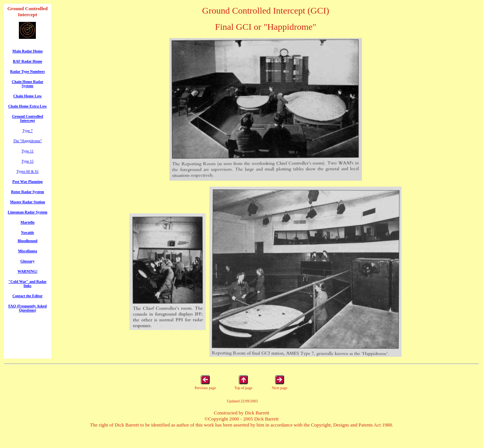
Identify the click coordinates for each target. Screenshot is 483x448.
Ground (15, 8)
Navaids (28, 232)
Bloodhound (28, 241)
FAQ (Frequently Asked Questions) (28, 308)
